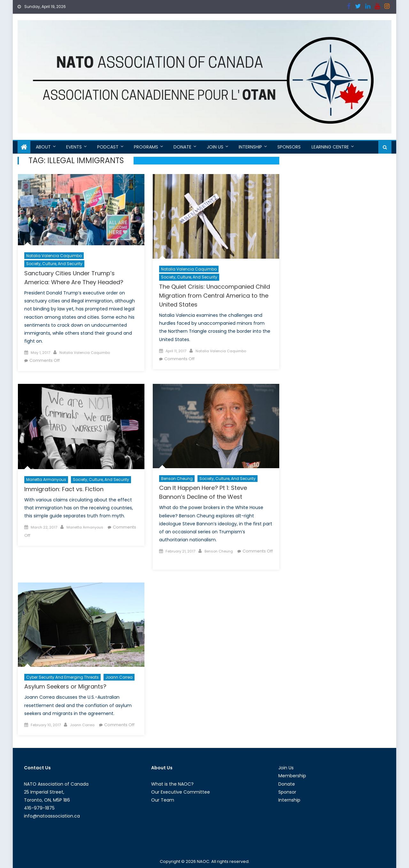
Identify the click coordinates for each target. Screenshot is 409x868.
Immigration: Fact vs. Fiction (64, 489)
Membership (292, 776)
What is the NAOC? (172, 784)
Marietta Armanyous (46, 480)
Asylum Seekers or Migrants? (65, 686)
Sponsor (287, 792)
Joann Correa (119, 677)
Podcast (108, 147)
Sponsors (289, 147)
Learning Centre (330, 147)
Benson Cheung (177, 479)
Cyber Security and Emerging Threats (62, 677)
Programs (146, 147)
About (43, 147)
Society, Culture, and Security (54, 264)
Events (74, 147)
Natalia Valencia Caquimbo (54, 256)
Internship (250, 147)
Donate (182, 147)
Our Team (163, 800)
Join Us (215, 147)
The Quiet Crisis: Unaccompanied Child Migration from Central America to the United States (215, 296)
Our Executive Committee (181, 792)
